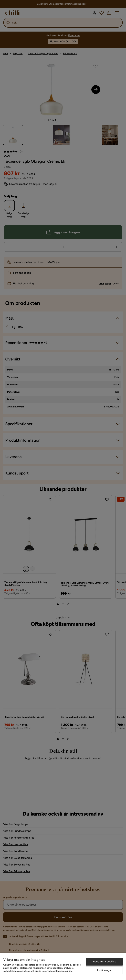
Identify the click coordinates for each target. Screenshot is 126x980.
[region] (63, 966)
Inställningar (104, 970)
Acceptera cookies (104, 962)
